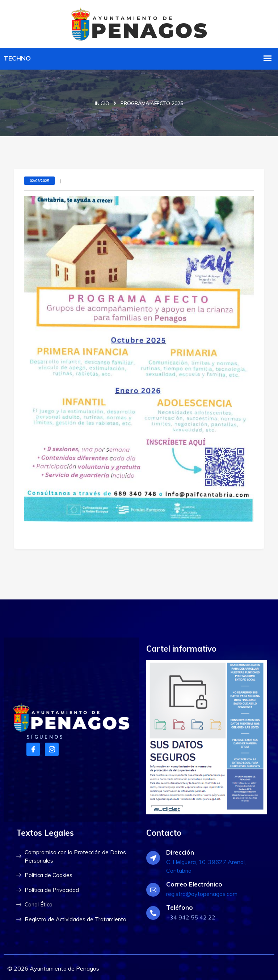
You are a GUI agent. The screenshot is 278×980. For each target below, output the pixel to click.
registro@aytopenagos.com (202, 894)
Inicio (102, 103)
